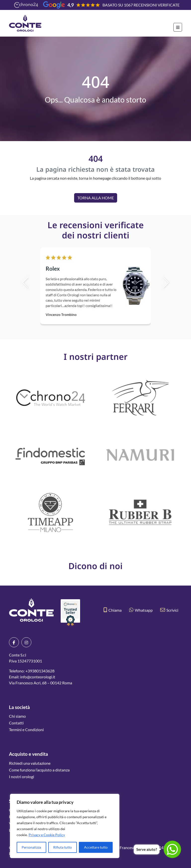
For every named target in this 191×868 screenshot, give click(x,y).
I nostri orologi (22, 777)
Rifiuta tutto (63, 847)
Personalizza (31, 847)
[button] (174, 283)
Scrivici (169, 610)
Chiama (113, 610)
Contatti (16, 723)
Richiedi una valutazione (30, 763)
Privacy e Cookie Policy (47, 835)
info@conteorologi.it (38, 677)
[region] (65, 826)
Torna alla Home (96, 198)
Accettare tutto (96, 847)
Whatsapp (141, 610)
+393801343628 (40, 671)
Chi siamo (17, 716)
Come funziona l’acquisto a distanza (39, 770)
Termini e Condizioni (26, 730)
